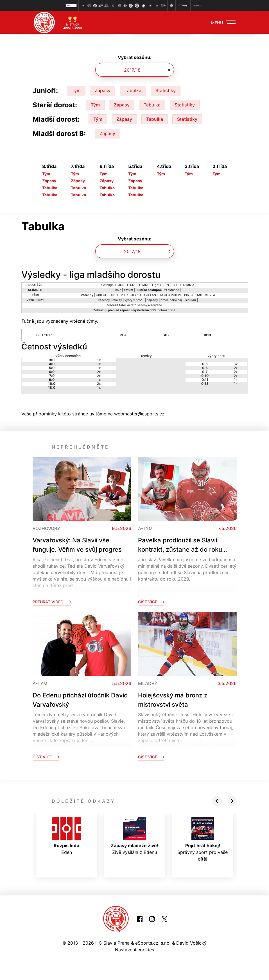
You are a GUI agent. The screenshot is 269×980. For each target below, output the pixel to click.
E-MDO (144, 285)
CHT (113, 295)
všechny (104, 300)
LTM (160, 295)
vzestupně (172, 290)
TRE (206, 295)
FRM (120, 295)
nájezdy (152, 300)
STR (193, 295)
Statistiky (166, 90)
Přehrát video (52, 602)
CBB (99, 295)
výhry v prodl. (134, 300)
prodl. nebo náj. (172, 300)
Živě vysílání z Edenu (134, 836)
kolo (118, 290)
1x (99, 360)
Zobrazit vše (166, 310)
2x (99, 372)
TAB (199, 295)
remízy (117, 300)
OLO (167, 295)
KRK (146, 295)
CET (106, 295)
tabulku (125, 305)
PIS (187, 295)
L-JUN (164, 285)
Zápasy (103, 90)
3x (236, 364)
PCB (174, 295)
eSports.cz (147, 943)
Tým (76, 90)
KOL (140, 295)
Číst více (151, 602)
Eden (67, 836)
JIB (134, 295)
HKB (127, 295)
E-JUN (120, 285)
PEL (181, 295)
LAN (153, 295)
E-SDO (132, 285)
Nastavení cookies (134, 950)
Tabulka (133, 90)
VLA (212, 295)
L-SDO (176, 285)
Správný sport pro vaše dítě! (203, 840)
